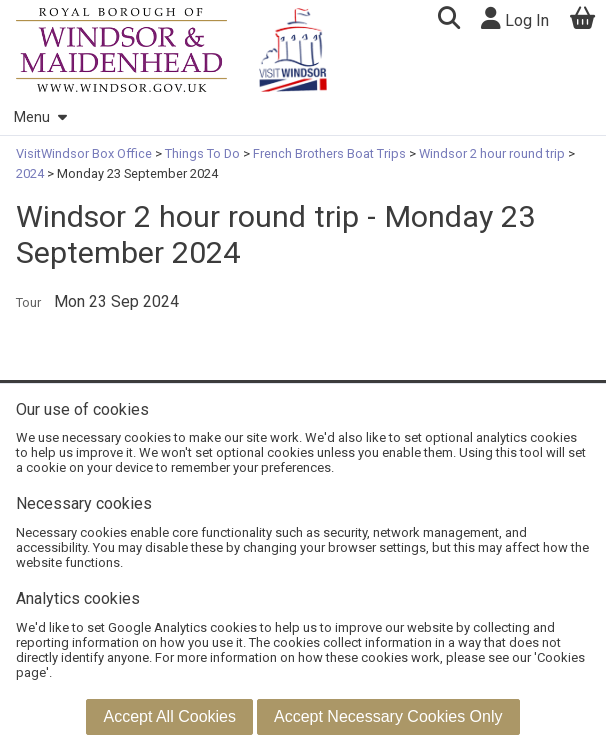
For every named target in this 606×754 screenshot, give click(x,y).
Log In (515, 18)
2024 (31, 173)
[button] (448, 20)
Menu (40, 117)
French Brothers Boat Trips (329, 153)
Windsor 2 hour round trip (492, 153)
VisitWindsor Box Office (85, 153)
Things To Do (202, 153)
